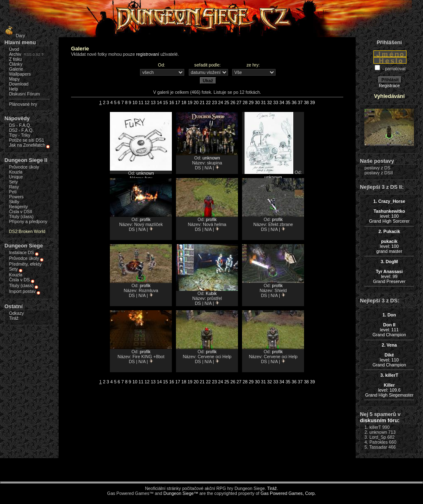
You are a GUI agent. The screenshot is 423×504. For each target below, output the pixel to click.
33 (276, 102)
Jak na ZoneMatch (27, 145)
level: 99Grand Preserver (389, 271)
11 (141, 102)
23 (214, 102)
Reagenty (19, 207)
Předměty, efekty (25, 264)
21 (202, 102)
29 (251, 102)
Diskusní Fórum (25, 94)
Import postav (23, 291)
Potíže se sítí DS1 (27, 140)
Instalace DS (21, 252)
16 (171, 102)
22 (208, 102)
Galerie (16, 69)
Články (16, 64)
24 (221, 102)
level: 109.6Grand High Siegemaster (389, 385)
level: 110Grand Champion (389, 355)
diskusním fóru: (380, 420)
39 (312, 102)
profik (145, 219)
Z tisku (15, 59)
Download (19, 84)
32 (270, 102)
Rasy (14, 187)
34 (282, 102)
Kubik (211, 293)
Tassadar (378, 447)
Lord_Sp (378, 437)
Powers (17, 197)
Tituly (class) (21, 216)
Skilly (14, 202)
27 (239, 102)
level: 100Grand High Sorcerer (389, 211)
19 (190, 102)
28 (245, 102)
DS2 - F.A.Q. (21, 130)
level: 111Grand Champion (389, 325)
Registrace (389, 86)
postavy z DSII (379, 173)
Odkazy (17, 313)
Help (14, 89)
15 (166, 102)
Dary (14, 36)
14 (159, 102)
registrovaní (148, 54)
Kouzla (16, 172)
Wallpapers (20, 74)
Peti (13, 192)
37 (300, 102)
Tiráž (14, 318)
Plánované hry (23, 104)
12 (147, 102)
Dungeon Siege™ (181, 493)
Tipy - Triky (20, 135)
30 (257, 102)
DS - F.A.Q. (20, 125)
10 (135, 102)
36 (294, 102)
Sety (13, 182)
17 (178, 102)
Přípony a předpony (28, 221)
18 (184, 102)
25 (227, 102)
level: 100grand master (389, 241)
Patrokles (378, 442)
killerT (375, 427)
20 (196, 102)
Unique (16, 177)
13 (153, 102)
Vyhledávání (389, 96)
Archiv (15, 54)
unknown (145, 173)
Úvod (14, 49)
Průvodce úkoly (24, 167)
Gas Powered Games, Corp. (288, 493)
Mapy (14, 79)
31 (264, 102)
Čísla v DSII (21, 212)
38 (307, 102)
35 (288, 102)
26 (233, 102)
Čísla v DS (19, 280)
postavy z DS (377, 168)
